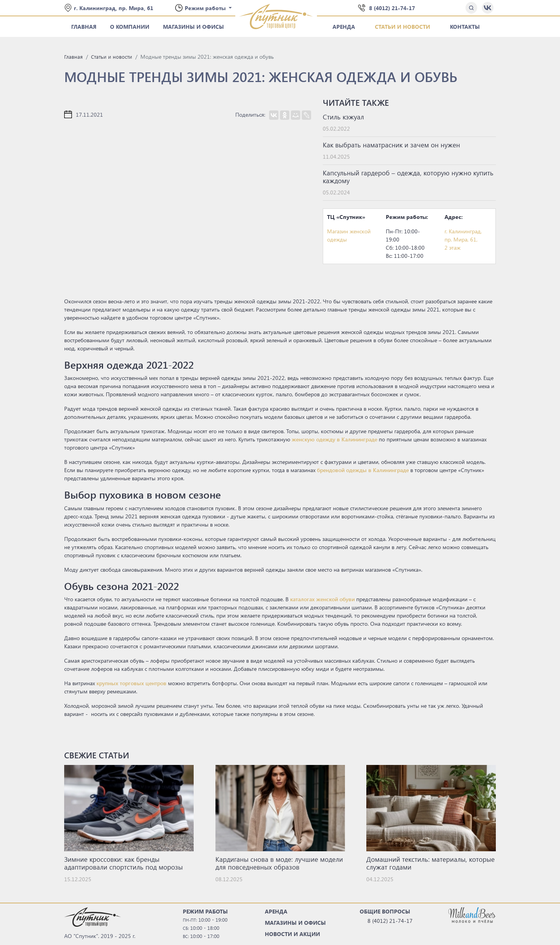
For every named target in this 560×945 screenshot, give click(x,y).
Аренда (344, 27)
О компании (130, 27)
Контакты (465, 27)
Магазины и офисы (193, 27)
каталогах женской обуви (322, 599)
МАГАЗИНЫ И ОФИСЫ (295, 923)
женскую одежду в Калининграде (334, 439)
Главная (84, 27)
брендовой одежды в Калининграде (363, 470)
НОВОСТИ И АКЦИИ (292, 934)
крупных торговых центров (131, 683)
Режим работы (206, 8)
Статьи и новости (402, 27)
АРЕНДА (276, 911)
